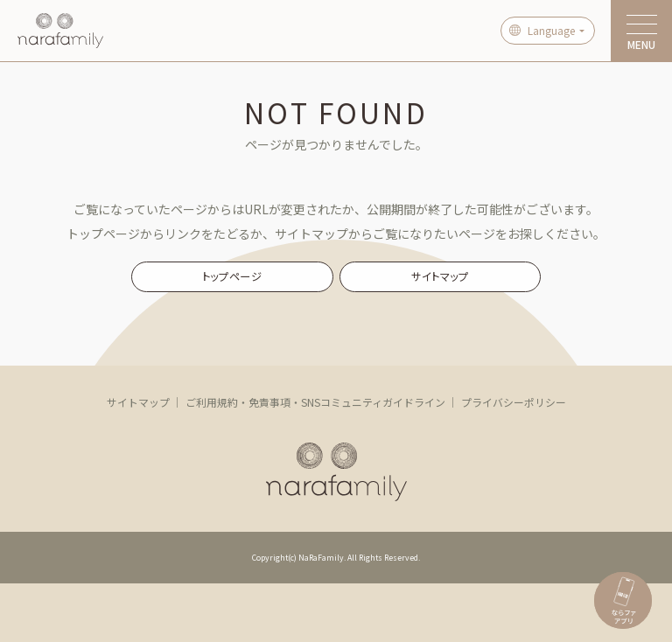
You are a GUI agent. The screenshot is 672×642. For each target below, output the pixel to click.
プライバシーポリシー (514, 402)
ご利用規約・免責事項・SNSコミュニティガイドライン (315, 402)
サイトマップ (440, 276)
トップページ (232, 276)
